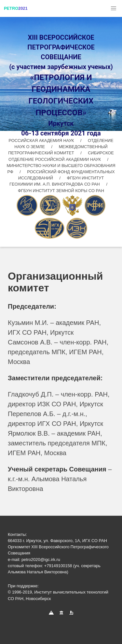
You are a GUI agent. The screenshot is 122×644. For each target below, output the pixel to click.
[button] (114, 8)
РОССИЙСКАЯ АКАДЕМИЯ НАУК (42, 140)
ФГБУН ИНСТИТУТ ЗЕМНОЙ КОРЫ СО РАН (61, 191)
